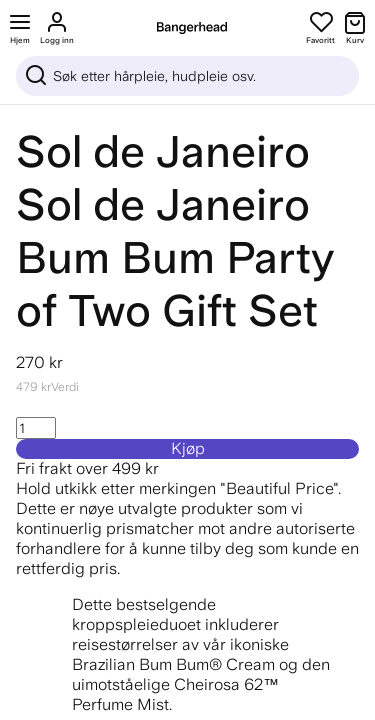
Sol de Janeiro (163, 151)
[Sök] (187, 76)
